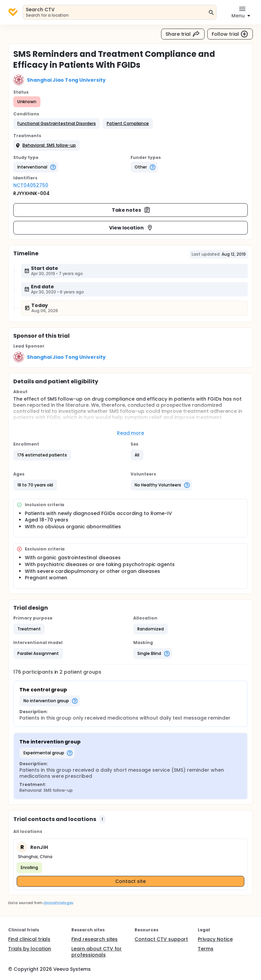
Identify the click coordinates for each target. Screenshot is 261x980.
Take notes (131, 210)
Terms (206, 949)
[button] (57, 124)
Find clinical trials (29, 939)
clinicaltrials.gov (58, 903)
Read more (131, 433)
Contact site (131, 881)
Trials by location (30, 949)
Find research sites (94, 939)
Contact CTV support (161, 939)
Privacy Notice (215, 939)
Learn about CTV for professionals (97, 952)
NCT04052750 (31, 185)
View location (131, 228)
